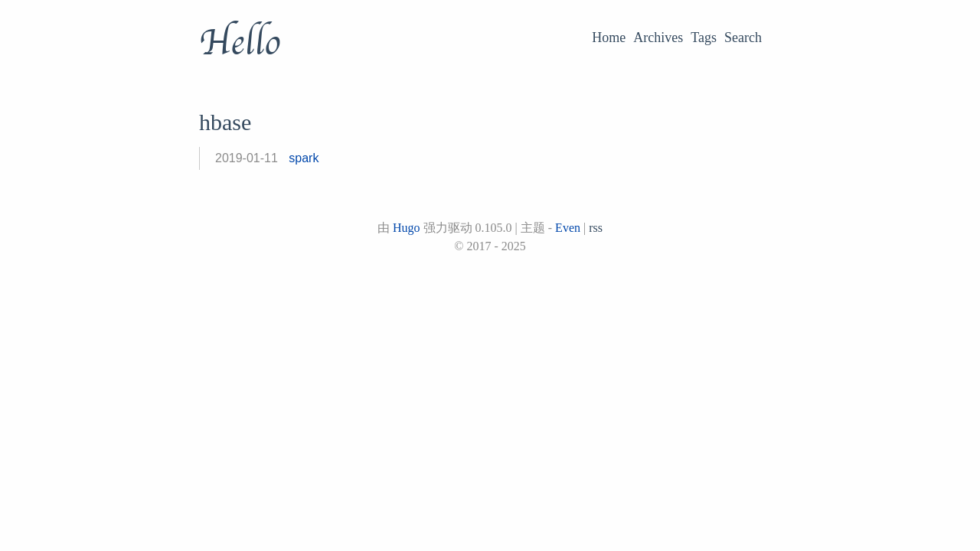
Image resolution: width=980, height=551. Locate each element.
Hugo (407, 228)
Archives (658, 37)
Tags (704, 37)
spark (304, 158)
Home (609, 37)
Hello (240, 43)
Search (743, 37)
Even (568, 228)
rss (596, 228)
